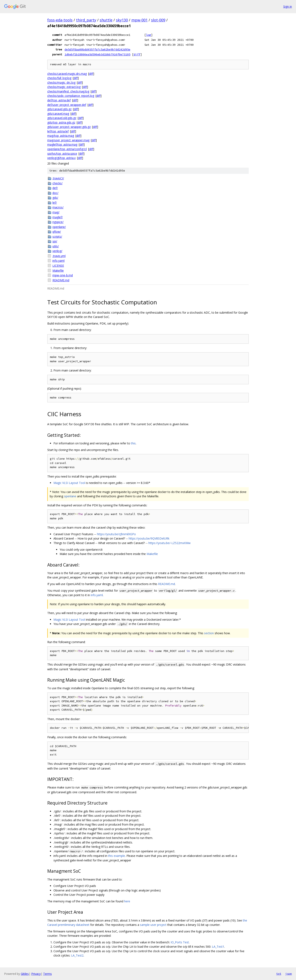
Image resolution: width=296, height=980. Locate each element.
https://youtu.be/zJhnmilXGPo (116, 534)
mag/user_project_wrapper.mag (68, 140)
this (133, 443)
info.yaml (58, 261)
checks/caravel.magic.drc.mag (67, 74)
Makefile (58, 270)
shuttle (106, 20)
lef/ (55, 203)
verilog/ (57, 251)
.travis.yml (59, 256)
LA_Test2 (77, 955)
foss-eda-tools (60, 20)
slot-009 (158, 20)
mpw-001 (139, 20)
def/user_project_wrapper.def (67, 105)
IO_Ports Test (180, 942)
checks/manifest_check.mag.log (68, 91)
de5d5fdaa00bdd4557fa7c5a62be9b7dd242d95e (97, 49)
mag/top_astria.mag (61, 136)
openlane (70, 496)
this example (117, 856)
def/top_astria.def (59, 100)
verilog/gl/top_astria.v (61, 158)
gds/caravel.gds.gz (59, 109)
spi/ (55, 241)
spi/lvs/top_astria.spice (62, 154)
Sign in (288, 6)
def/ (55, 188)
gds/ (55, 198)
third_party (86, 20)
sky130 (122, 20)
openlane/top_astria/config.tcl (67, 149)
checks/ (57, 183)
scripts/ (57, 237)
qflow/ (57, 232)
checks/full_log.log (59, 78)
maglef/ (58, 217)
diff (137, 54)
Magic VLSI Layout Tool (69, 483)
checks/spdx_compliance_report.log (71, 96)
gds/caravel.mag (58, 114)
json (289, 974)
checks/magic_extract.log (64, 87)
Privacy (36, 974)
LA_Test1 (218, 947)
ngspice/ (58, 222)
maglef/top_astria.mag (62, 144)
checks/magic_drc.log (61, 82)
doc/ (55, 193)
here (127, 901)
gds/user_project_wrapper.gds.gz (69, 127)
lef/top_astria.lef (58, 131)
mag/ (56, 212)
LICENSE (58, 266)
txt (279, 974)
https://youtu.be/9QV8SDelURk (149, 538)
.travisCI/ (58, 178)
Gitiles (25, 974)
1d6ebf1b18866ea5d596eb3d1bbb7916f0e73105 (97, 54)
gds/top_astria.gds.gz (61, 122)
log (148, 35)
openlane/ (59, 227)
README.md (61, 280)
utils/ (56, 246)
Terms (47, 974)
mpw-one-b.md (63, 275)
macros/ (58, 207)
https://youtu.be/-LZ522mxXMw (169, 543)
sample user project (153, 925)
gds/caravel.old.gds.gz (62, 118)
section (209, 633)
